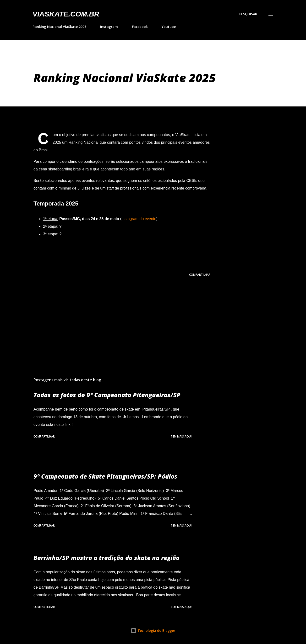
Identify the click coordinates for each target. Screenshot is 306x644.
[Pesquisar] (248, 14)
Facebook (140, 27)
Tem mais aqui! (181, 436)
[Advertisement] (114, 318)
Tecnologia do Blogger (153, 631)
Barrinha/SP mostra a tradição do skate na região (107, 558)
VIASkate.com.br (66, 14)
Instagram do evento (139, 219)
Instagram (109, 27)
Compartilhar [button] (200, 275)
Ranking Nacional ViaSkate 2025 (59, 27)
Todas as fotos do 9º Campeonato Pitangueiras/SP (107, 395)
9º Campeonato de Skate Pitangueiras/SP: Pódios (105, 476)
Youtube (169, 27)
